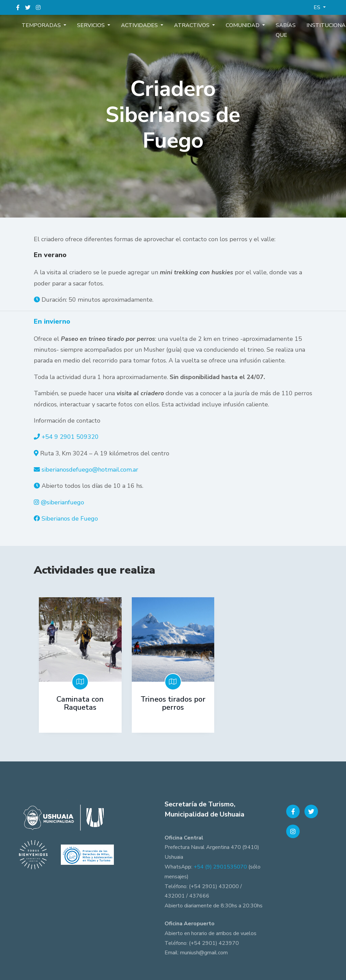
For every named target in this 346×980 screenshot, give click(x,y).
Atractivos (174, 25)
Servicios (83, 25)
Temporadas (39, 25)
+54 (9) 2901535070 (220, 864)
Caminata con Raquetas (80, 703)
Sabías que (256, 30)
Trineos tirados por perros (173, 703)
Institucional (293, 25)
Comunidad (219, 25)
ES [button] (318, 7)
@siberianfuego (63, 502)
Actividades (127, 25)
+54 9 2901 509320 (70, 437)
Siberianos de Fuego (70, 519)
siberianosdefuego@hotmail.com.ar (90, 470)
